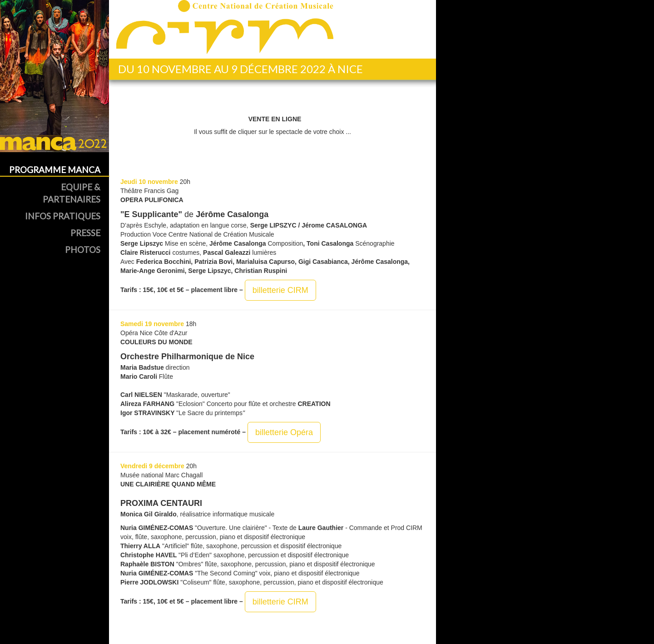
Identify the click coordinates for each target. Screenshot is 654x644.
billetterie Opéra (284, 432)
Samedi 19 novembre (152, 324)
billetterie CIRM (280, 290)
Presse (85, 233)
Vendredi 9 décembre (152, 466)
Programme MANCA (55, 170)
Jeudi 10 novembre (149, 182)
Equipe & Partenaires (72, 193)
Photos (83, 250)
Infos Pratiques (63, 216)
